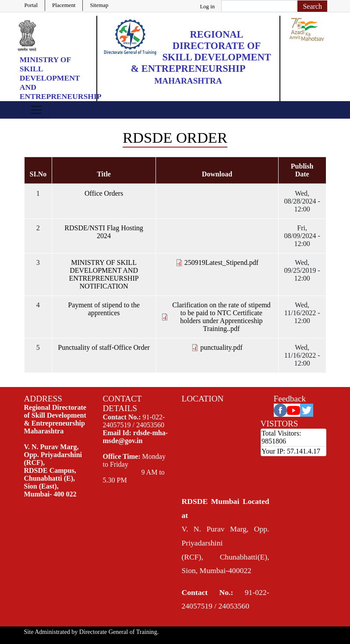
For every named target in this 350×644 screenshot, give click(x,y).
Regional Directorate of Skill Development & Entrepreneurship (201, 51)
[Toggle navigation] (36, 110)
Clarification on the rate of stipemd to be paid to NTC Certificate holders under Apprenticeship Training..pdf (221, 317)
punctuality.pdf (221, 347)
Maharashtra (188, 81)
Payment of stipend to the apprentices (104, 309)
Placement (64, 5)
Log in (207, 7)
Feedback (290, 399)
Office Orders (104, 193)
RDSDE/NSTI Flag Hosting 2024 (104, 232)
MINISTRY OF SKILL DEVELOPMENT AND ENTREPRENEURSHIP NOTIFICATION (104, 274)
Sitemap (99, 5)
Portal (31, 5)
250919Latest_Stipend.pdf (221, 262)
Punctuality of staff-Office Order (104, 347)
